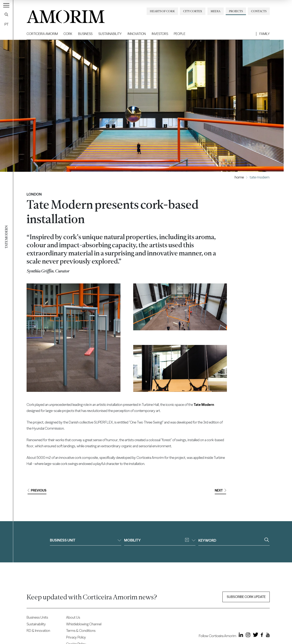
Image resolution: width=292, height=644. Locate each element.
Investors (160, 34)
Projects (236, 11)
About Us (73, 617)
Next (220, 490)
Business (85, 34)
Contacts (259, 11)
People (180, 34)
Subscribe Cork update (246, 597)
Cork (68, 34)
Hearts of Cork (162, 11)
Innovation (137, 34)
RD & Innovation (38, 630)
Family (265, 34)
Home (239, 177)
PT (6, 24)
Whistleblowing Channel (84, 624)
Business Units (37, 617)
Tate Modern (204, 405)
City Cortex (193, 11)
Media (216, 11)
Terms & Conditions (81, 630)
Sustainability (110, 34)
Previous (37, 490)
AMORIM (59, 15)
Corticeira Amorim (42, 34)
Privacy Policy (76, 637)
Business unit (86, 540)
